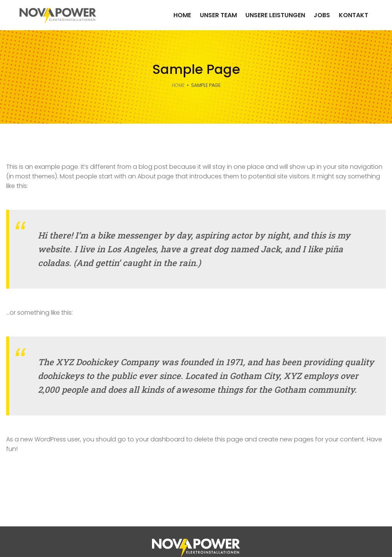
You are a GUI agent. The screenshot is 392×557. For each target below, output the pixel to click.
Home (182, 15)
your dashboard (160, 439)
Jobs (322, 15)
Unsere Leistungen (275, 15)
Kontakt (354, 15)
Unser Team (218, 15)
